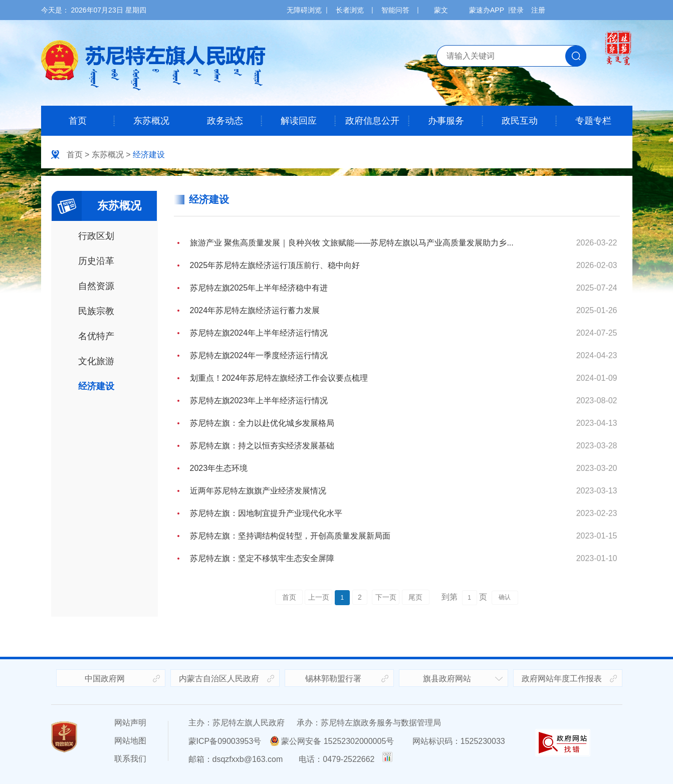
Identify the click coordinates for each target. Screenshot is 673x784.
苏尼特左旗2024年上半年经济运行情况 (259, 333)
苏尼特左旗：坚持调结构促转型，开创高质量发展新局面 (290, 536)
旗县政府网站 (447, 679)
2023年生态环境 (219, 468)
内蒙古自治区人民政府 (219, 679)
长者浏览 (350, 10)
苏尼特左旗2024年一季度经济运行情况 (259, 355)
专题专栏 (593, 121)
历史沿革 (96, 261)
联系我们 (130, 759)
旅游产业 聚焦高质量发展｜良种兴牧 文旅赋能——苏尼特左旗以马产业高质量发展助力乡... (352, 243)
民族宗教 (96, 311)
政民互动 (520, 121)
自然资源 (96, 286)
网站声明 (130, 723)
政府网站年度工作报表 (562, 679)
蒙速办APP (487, 10)
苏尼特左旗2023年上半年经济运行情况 (259, 401)
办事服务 (446, 121)
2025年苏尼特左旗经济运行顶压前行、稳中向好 (275, 265)
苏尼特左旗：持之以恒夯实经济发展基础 (262, 446)
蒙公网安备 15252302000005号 (332, 741)
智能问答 (395, 10)
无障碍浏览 (304, 10)
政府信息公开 (372, 121)
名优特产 (96, 336)
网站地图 (130, 741)
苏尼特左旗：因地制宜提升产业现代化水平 (266, 513)
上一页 (319, 597)
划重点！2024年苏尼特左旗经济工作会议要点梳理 (279, 378)
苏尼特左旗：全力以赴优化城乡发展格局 (262, 423)
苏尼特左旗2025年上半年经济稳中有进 (259, 288)
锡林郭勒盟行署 (333, 679)
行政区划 (96, 236)
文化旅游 (96, 361)
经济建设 (149, 155)
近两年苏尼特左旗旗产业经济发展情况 (258, 491)
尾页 (415, 597)
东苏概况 (151, 121)
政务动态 (225, 121)
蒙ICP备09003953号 (225, 741)
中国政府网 (105, 679)
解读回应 (299, 121)
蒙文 (441, 10)
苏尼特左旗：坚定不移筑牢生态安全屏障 (262, 558)
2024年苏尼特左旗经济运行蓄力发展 (255, 310)
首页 (78, 121)
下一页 (386, 597)
